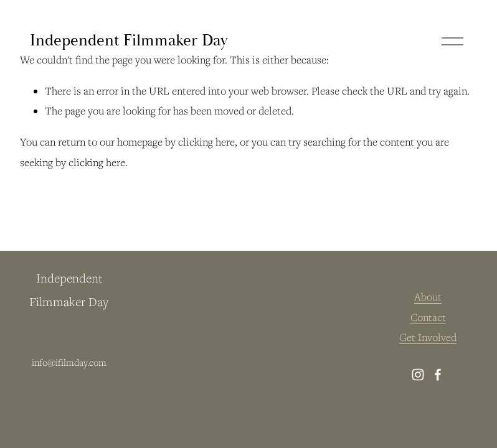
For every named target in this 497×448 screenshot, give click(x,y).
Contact (428, 317)
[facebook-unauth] (438, 375)
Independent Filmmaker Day (129, 40)
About (428, 297)
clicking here (206, 142)
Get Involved (428, 337)
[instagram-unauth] (418, 375)
